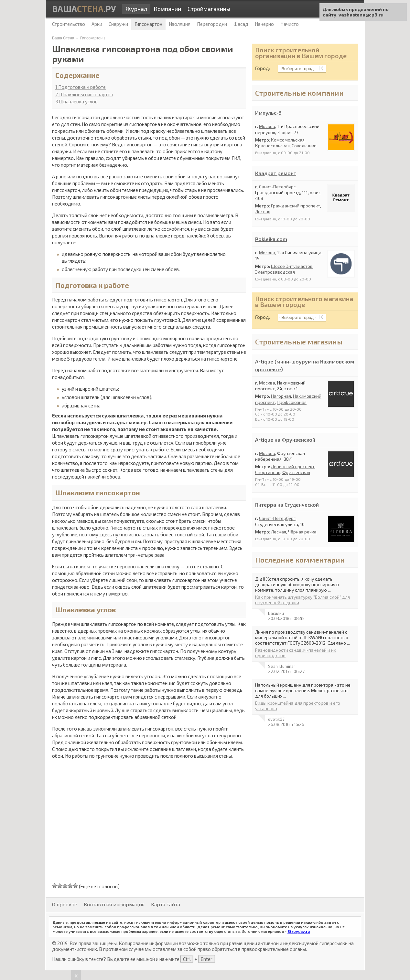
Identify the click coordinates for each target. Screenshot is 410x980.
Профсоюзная (292, 402)
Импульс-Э (268, 113)
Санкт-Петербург (277, 187)
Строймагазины (209, 9)
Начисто (290, 24)
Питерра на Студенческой (287, 505)
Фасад (241, 24)
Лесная (263, 211)
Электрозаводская (275, 272)
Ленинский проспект (293, 466)
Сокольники (304, 146)
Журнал (136, 9)
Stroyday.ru (299, 931)
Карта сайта (166, 904)
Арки (97, 24)
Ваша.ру (84, 9)
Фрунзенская (296, 472)
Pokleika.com (271, 239)
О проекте (65, 904)
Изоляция (180, 24)
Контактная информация (114, 904)
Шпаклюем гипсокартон (84, 94)
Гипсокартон (91, 38)
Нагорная (281, 396)
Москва (267, 126)
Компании (167, 9)
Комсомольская (288, 140)
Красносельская (272, 146)
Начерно (264, 24)
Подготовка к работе (81, 87)
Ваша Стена (63, 38)
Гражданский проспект (296, 206)
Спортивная (268, 472)
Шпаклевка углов (76, 101)
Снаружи (118, 24)
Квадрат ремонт (276, 173)
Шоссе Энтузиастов (292, 266)
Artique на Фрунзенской (285, 440)
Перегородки (212, 24)
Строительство (69, 24)
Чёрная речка (302, 532)
